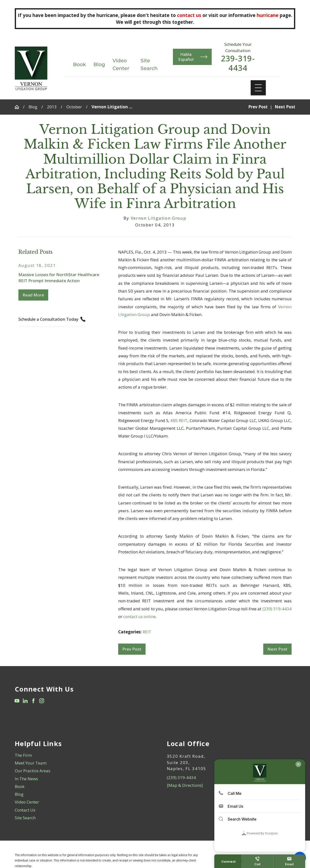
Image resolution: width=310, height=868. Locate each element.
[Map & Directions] (185, 785)
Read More (33, 295)
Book (79, 64)
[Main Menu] (258, 88)
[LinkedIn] (25, 701)
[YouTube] (17, 701)
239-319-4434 (238, 63)
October (74, 107)
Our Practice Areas (33, 771)
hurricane (268, 15)
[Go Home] (19, 107)
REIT (147, 632)
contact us (189, 15)
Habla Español (193, 57)
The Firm (23, 755)
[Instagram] (42, 701)
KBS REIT (179, 420)
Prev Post (132, 649)
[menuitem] (79, 755)
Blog (99, 64)
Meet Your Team (31, 763)
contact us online (139, 617)
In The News (26, 779)
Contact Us (25, 810)
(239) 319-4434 (277, 609)
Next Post (277, 649)
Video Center (27, 802)
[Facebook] (33, 701)
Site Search (25, 818)
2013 (52, 107)
